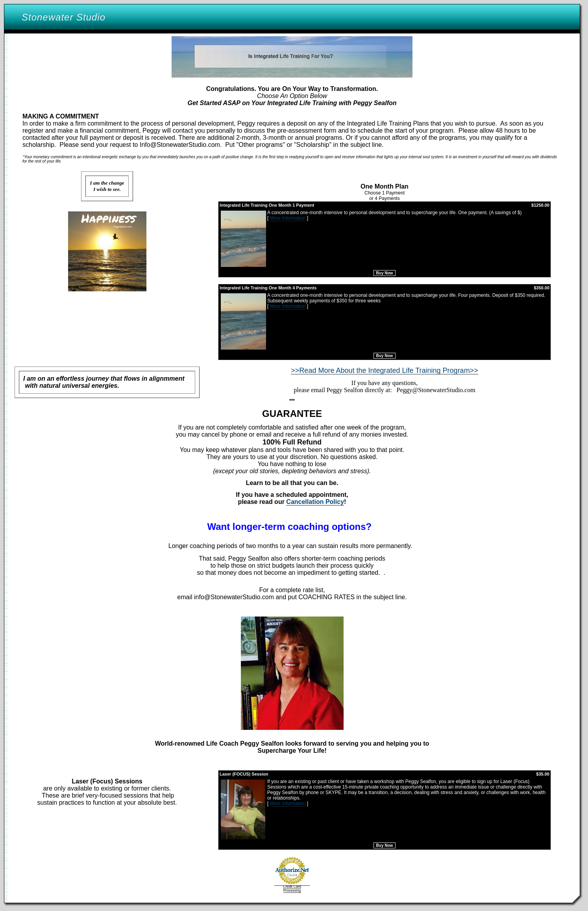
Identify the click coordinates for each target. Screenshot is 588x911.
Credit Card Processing (292, 889)
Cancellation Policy (315, 502)
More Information (288, 218)
